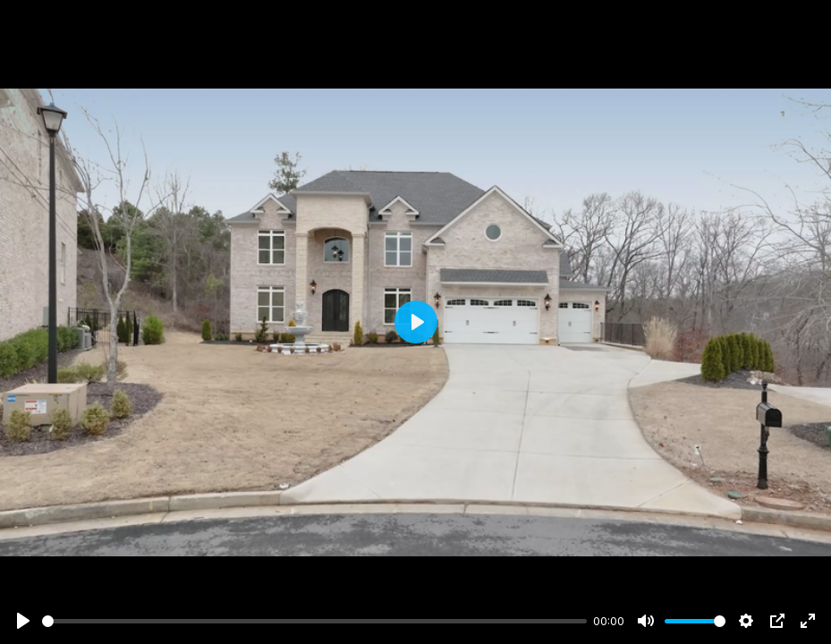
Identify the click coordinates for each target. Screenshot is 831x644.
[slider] (314, 621)
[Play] (23, 621)
